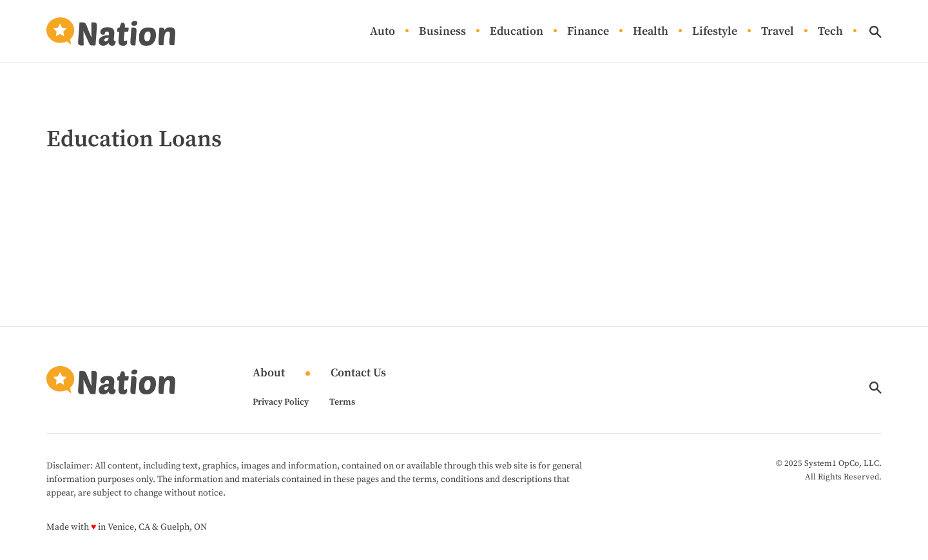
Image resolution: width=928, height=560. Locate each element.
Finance (588, 32)
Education (517, 32)
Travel (778, 32)
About (269, 373)
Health (651, 32)
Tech (830, 32)
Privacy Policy (281, 402)
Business (442, 32)
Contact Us (358, 373)
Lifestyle (715, 32)
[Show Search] (875, 32)
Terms (342, 402)
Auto (382, 32)
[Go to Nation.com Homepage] (111, 32)
